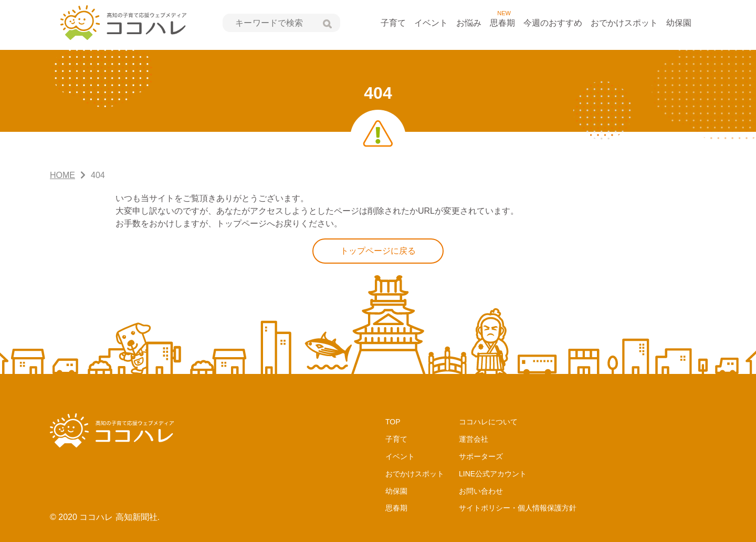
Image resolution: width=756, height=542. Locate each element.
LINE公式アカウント (493, 474)
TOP (393, 422)
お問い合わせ (481, 491)
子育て (393, 23)
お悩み (469, 23)
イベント (431, 23)
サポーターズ (481, 456)
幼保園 (679, 23)
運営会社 (474, 439)
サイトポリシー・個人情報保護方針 (518, 508)
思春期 (502, 23)
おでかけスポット (624, 23)
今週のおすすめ (553, 23)
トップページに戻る (378, 251)
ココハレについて (488, 422)
